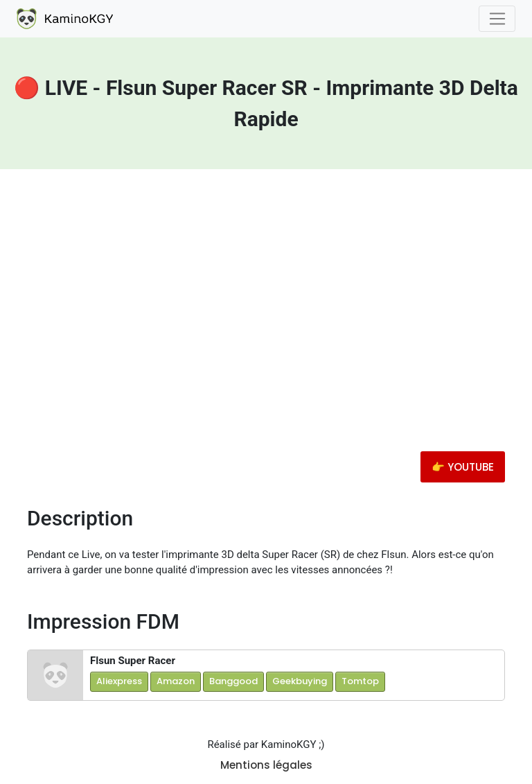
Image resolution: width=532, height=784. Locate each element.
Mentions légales (266, 765)
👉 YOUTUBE (463, 467)
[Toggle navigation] (497, 19)
